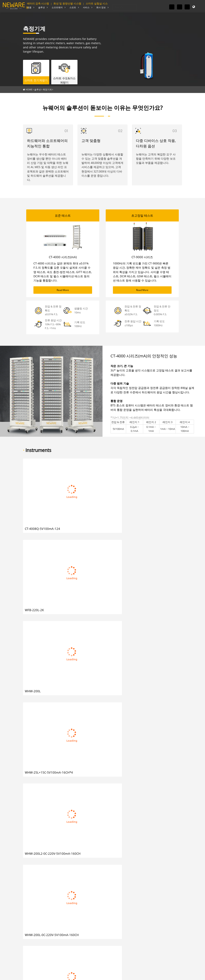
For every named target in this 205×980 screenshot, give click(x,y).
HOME (29, 88)
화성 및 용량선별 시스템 (67, 3)
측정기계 (47, 88)
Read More (63, 288)
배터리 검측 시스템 (38, 3)
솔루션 (38, 88)
